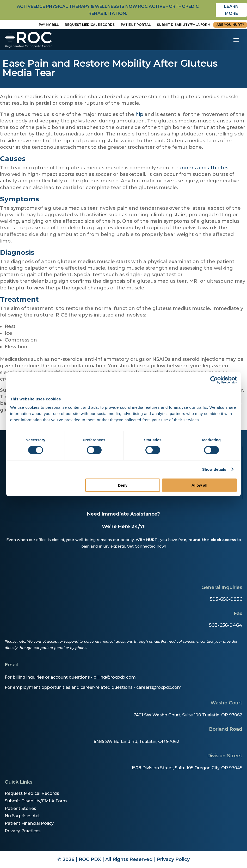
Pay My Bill (49, 25)
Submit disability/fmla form (184, 25)
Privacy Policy (173, 859)
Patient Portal (136, 25)
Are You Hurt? (230, 25)
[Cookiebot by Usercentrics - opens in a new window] (214, 380)
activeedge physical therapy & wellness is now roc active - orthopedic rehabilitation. (108, 10)
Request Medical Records (90, 25)
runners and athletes (202, 168)
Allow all (199, 485)
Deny (123, 485)
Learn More (231, 10)
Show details (214, 469)
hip (139, 114)
